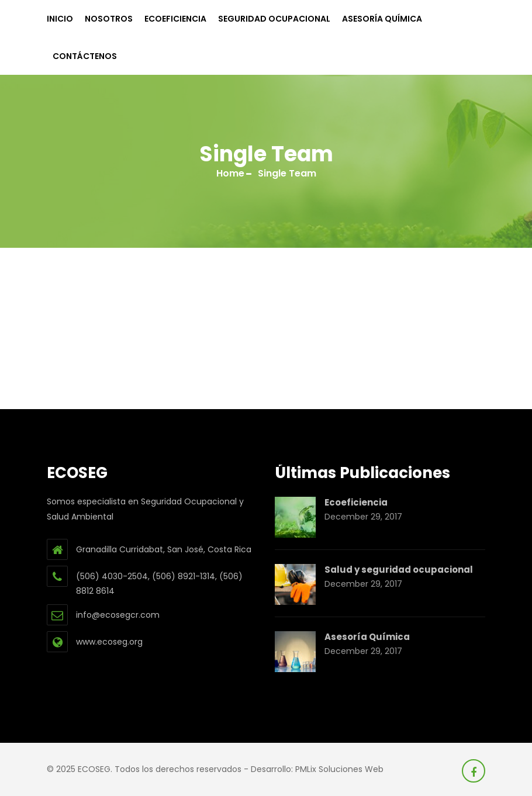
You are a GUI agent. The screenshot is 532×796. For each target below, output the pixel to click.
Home (230, 173)
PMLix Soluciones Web (339, 769)
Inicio (60, 19)
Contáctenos (85, 56)
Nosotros (109, 19)
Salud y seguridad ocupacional (399, 570)
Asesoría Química (382, 19)
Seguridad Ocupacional (274, 19)
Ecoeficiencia (175, 19)
